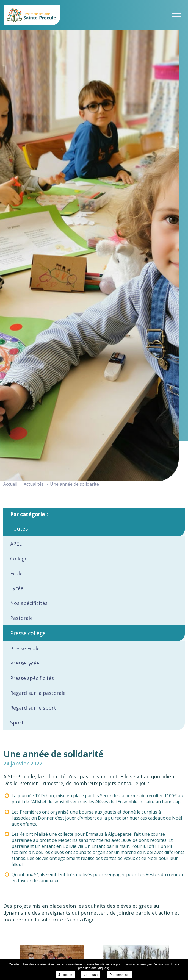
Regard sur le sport (33, 708)
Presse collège (28, 633)
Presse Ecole (25, 648)
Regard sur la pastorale (38, 693)
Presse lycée (25, 663)
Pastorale (21, 618)
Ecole (16, 573)
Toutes (19, 528)
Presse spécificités (32, 678)
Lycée (17, 588)
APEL (16, 544)
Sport (17, 723)
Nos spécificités (29, 603)
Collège (19, 559)
